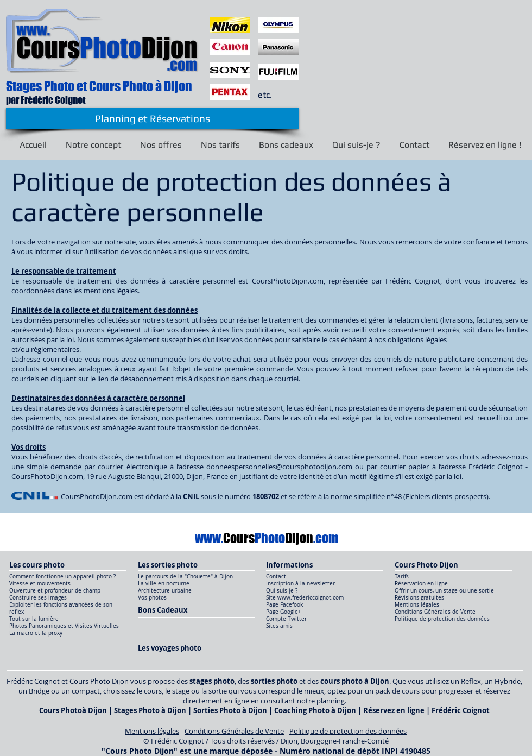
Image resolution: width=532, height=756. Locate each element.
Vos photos (152, 598)
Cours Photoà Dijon (73, 710)
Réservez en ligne (394, 710)
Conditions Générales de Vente (435, 612)
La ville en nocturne (164, 584)
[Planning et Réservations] (152, 119)
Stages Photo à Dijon (150, 710)
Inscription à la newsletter (300, 584)
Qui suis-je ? (282, 591)
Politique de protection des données (442, 619)
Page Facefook (285, 605)
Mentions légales (417, 605)
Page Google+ (284, 612)
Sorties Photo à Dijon (230, 710)
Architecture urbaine (165, 591)
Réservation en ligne (421, 584)
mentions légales (111, 291)
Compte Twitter (286, 619)
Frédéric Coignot (461, 710)
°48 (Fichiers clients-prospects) (440, 496)
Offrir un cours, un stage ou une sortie (444, 591)
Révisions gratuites (419, 598)
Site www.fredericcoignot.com (305, 598)
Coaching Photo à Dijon (315, 710)
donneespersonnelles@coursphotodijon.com (279, 467)
